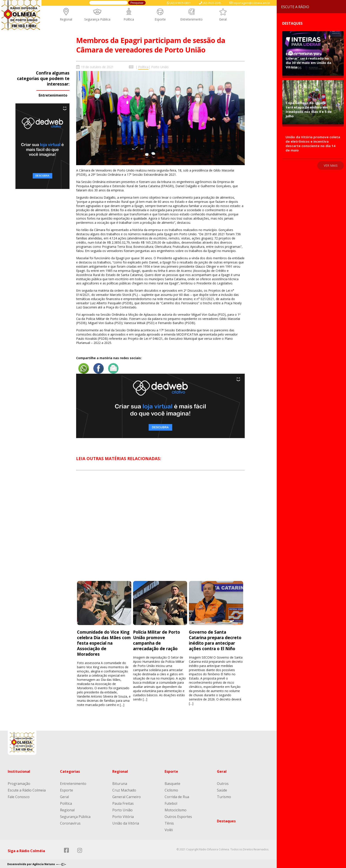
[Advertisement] (161, 527)
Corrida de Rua (177, 794)
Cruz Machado (124, 788)
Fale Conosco (19, 794)
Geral (223, 19)
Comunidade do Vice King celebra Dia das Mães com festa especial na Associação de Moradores (104, 640)
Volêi (169, 827)
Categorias (70, 769)
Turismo (224, 794)
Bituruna (120, 781)
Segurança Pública (97, 19)
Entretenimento (191, 19)
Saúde (222, 788)
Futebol (171, 801)
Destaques (226, 818)
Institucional (19, 769)
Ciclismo (171, 788)
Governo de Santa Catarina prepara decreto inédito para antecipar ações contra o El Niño (215, 638)
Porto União (160, 67)
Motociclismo (176, 807)
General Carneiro (127, 794)
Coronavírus (70, 821)
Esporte (160, 19)
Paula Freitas (123, 801)
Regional (66, 19)
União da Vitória (126, 821)
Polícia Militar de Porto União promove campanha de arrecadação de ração (157, 638)
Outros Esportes (178, 814)
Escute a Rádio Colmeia (27, 788)
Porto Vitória (123, 814)
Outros (223, 781)
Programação (19, 781)
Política (129, 19)
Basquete (172, 781)
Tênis (169, 821)
